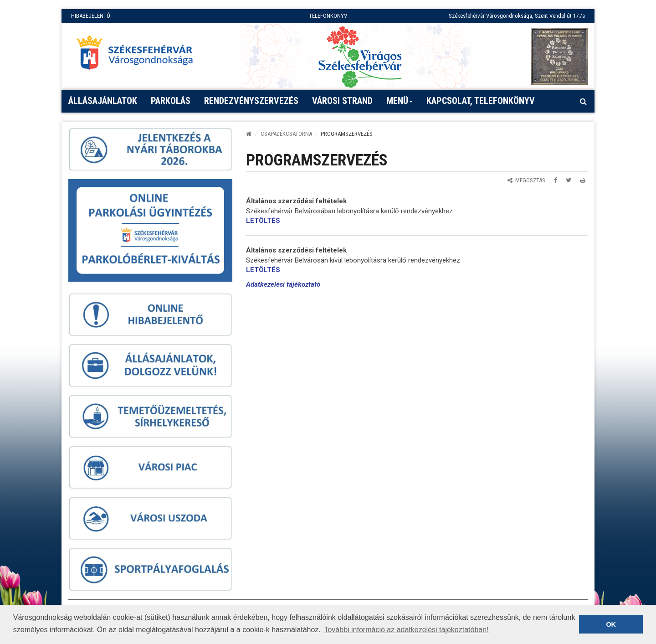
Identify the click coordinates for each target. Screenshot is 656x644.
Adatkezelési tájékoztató (283, 284)
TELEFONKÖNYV (328, 16)
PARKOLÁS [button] (171, 101)
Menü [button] (400, 104)
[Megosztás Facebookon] (556, 180)
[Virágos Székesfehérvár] (360, 56)
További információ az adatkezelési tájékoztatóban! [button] (406, 630)
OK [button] (611, 624)
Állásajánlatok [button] (103, 101)
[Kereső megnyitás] (583, 101)
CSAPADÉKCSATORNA (286, 134)
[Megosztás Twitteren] (569, 180)
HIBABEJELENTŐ (91, 16)
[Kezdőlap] (249, 134)
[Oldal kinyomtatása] (583, 180)
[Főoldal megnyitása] (139, 55)
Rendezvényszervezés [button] (251, 101)
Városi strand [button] (342, 101)
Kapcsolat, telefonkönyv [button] (481, 101)
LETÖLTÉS (263, 221)
